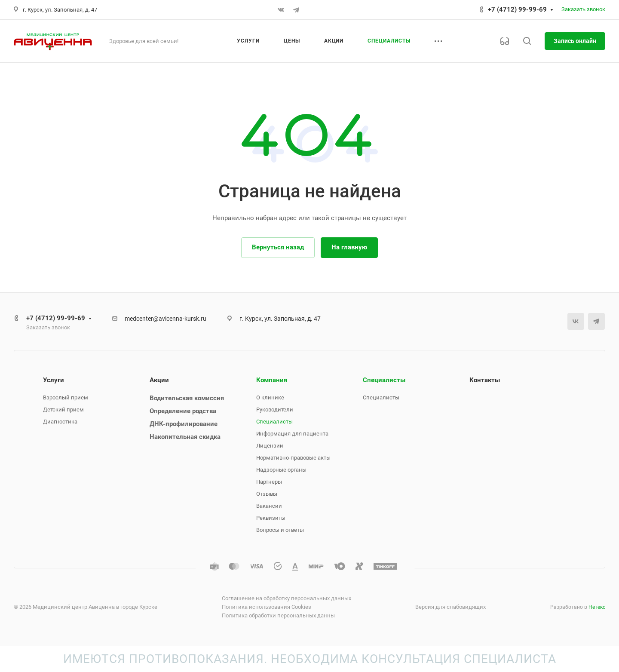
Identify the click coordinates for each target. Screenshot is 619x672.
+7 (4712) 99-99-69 (517, 9)
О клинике (270, 397)
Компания (272, 380)
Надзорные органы (281, 470)
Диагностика (60, 422)
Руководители (275, 410)
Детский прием (63, 410)
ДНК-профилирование (184, 424)
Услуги (54, 380)
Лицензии (270, 446)
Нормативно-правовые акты (293, 458)
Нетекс (597, 607)
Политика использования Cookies (267, 607)
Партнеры (269, 482)
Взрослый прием (66, 397)
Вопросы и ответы (280, 530)
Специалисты (274, 422)
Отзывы (267, 494)
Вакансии (269, 506)
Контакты (485, 380)
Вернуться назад (278, 247)
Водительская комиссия (187, 398)
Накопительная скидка (185, 437)
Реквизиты (271, 518)
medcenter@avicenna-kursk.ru (165, 319)
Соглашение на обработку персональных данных (287, 598)
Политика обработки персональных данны (278, 615)
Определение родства (183, 411)
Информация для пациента (292, 434)
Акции (159, 380)
